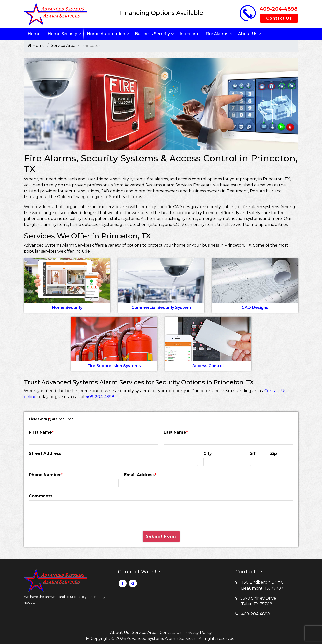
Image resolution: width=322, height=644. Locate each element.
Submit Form (161, 536)
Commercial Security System (161, 308)
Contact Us (279, 18)
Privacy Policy (198, 633)
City (208, 454)
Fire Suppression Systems (114, 366)
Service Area (63, 46)
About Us (248, 34)
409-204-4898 (279, 9)
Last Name (176, 432)
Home (34, 34)
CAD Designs (255, 308)
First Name (41, 432)
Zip (273, 454)
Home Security (62, 34)
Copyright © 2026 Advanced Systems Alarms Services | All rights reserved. (163, 638)
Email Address (140, 475)
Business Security (152, 34)
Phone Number (46, 475)
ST (253, 454)
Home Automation (106, 34)
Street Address (45, 454)
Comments (41, 496)
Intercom (189, 34)
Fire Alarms (217, 34)
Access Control (208, 366)
